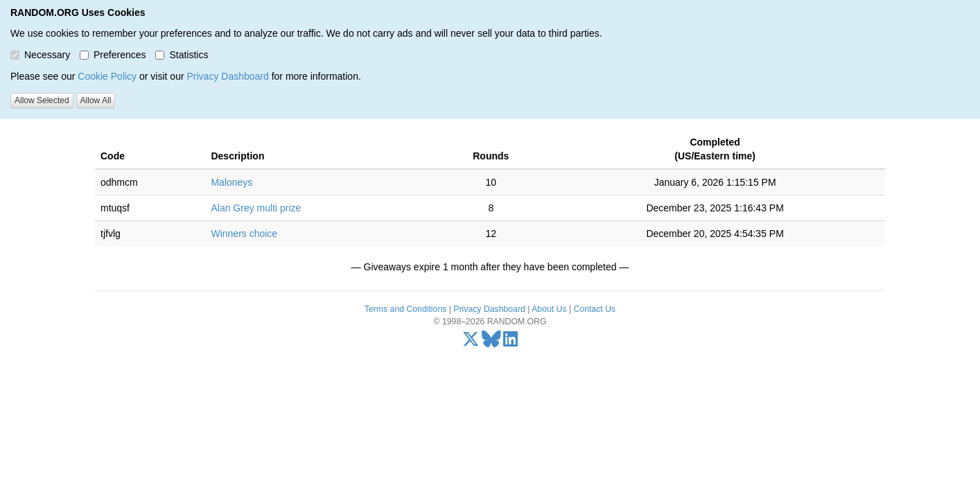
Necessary (40, 55)
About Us (549, 309)
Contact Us (595, 309)
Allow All (96, 100)
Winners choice (244, 234)
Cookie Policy (107, 76)
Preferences (113, 55)
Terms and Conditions (405, 309)
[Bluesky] (491, 342)
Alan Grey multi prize (256, 208)
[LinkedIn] (510, 342)
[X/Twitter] (471, 342)
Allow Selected (42, 100)
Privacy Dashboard (227, 76)
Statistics (182, 55)
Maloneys (231, 182)
